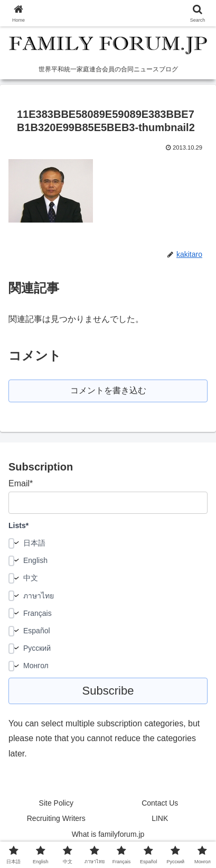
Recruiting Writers (56, 818)
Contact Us (160, 803)
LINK (160, 818)
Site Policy (56, 803)
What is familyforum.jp (108, 834)
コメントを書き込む (108, 390)
